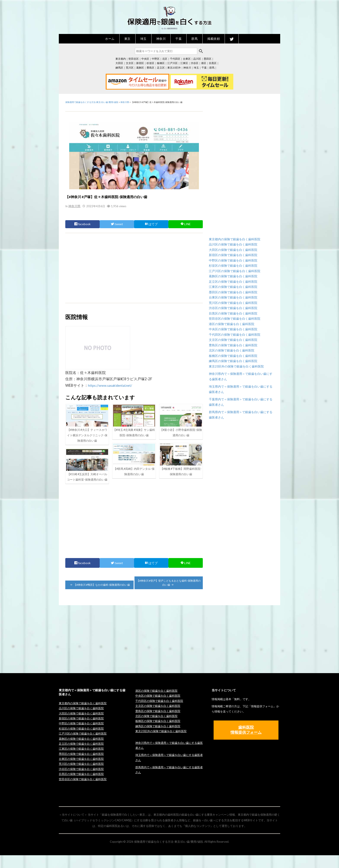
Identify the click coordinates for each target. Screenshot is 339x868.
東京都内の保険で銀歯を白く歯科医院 (235, 239)
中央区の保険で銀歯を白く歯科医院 (233, 329)
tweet (117, 224)
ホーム (110, 39)
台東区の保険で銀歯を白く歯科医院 (233, 297)
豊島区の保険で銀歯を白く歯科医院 (233, 345)
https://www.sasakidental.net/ (113, 385)
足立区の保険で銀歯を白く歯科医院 (233, 282)
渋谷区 (195, 63)
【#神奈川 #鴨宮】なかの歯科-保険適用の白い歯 (100, 598)
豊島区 (150, 68)
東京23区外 (174, 68)
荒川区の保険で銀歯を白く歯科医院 (233, 303)
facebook (82, 224)
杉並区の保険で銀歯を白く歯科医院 (233, 266)
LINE (186, 224)
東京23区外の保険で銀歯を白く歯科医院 (236, 366)
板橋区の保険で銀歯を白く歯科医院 (233, 356)
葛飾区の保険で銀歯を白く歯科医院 (233, 276)
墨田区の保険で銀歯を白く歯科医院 (233, 292)
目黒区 (213, 63)
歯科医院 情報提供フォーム (246, 742)
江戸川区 (173, 63)
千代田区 (175, 59)
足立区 (161, 68)
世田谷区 (134, 59)
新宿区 (140, 63)
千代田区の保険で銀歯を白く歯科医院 (235, 335)
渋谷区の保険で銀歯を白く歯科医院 (233, 308)
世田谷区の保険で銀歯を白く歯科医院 (235, 318)
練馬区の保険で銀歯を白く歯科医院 (233, 361)
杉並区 (150, 63)
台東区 (187, 59)
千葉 (178, 39)
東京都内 (121, 59)
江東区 (184, 63)
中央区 (145, 59)
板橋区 (161, 63)
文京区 (130, 63)
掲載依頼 (214, 39)
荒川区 (130, 68)
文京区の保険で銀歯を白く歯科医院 (233, 340)
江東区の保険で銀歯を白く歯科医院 (233, 287)
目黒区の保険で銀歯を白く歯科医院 (233, 313)
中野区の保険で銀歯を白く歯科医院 (233, 260)
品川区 (197, 59)
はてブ (151, 224)
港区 (204, 63)
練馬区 (119, 68)
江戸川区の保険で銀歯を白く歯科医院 (235, 271)
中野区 (156, 59)
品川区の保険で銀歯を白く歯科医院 (233, 244)
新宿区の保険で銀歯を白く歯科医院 (233, 255)
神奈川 (161, 39)
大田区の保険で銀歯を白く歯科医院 (233, 250)
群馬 (194, 39)
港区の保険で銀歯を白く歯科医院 (232, 324)
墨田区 (208, 59)
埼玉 (143, 39)
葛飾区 (140, 68)
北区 (165, 59)
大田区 (119, 63)
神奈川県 (74, 206)
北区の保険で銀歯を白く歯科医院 (232, 350)
